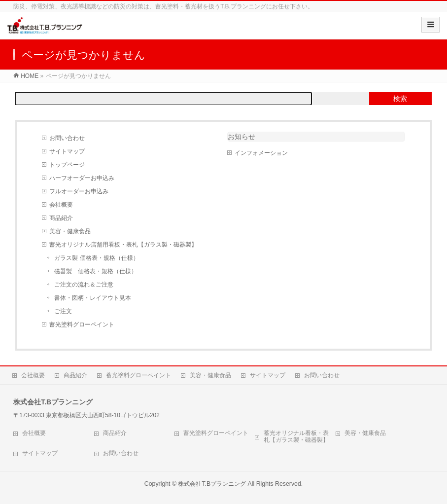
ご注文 (63, 311)
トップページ (67, 165)
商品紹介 (61, 218)
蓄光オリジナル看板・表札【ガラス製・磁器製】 (296, 436)
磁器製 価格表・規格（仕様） (96, 271)
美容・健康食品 (70, 231)
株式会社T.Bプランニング (212, 484)
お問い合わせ (67, 138)
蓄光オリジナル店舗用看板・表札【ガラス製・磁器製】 (123, 245)
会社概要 (61, 205)
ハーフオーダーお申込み (82, 178)
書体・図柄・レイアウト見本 (93, 298)
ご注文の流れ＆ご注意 (84, 285)
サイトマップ (67, 151)
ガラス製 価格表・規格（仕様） (96, 258)
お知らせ (241, 137)
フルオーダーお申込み (79, 191)
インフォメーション (261, 153)
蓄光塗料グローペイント (82, 324)
